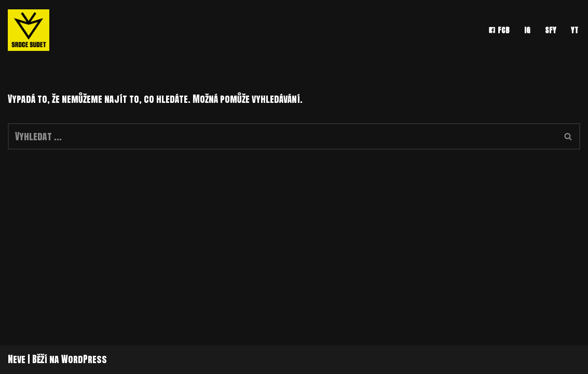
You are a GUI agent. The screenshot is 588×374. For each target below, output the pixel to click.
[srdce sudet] (31, 30)
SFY (551, 30)
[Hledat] (282, 136)
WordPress (84, 359)
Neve (17, 359)
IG (527, 30)
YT (575, 30)
